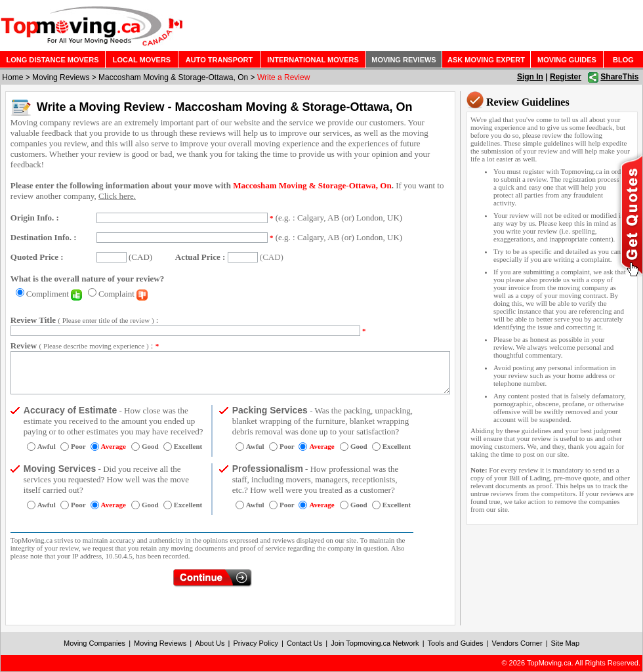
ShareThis (619, 77)
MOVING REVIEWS (404, 60)
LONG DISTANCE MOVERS (53, 60)
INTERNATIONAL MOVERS (313, 60)
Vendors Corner (517, 643)
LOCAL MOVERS (142, 60)
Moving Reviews (61, 77)
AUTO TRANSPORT (219, 60)
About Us (210, 643)
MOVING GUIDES (567, 60)
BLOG (623, 60)
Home (12, 77)
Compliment (54, 294)
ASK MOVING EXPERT (486, 60)
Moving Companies (94, 643)
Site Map (565, 643)
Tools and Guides (456, 643)
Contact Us (304, 643)
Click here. (117, 196)
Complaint (123, 294)
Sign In (530, 77)
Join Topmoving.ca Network (375, 643)
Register (566, 77)
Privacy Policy (255, 643)
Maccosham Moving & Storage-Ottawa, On (173, 77)
